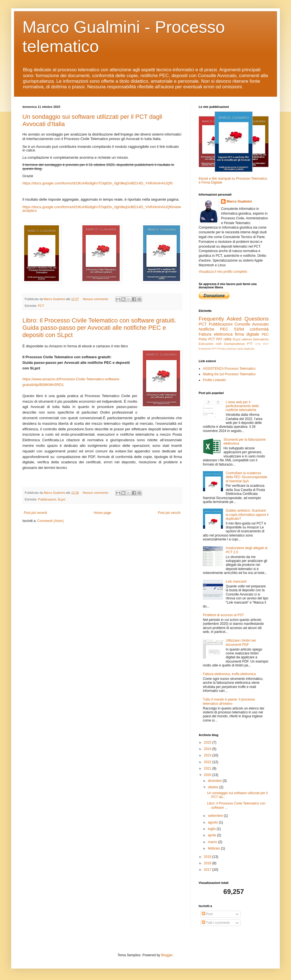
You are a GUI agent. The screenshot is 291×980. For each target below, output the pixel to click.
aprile (213, 835)
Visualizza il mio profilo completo (223, 272)
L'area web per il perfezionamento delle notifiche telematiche (242, 406)
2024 (208, 749)
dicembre (215, 781)
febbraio (214, 848)
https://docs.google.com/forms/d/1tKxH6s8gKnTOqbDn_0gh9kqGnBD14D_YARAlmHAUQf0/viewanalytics (102, 209)
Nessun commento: (96, 299)
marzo (213, 842)
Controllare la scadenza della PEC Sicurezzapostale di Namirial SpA (247, 477)
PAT (219, 339)
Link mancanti (236, 582)
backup (232, 349)
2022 (208, 762)
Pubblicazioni (47, 499)
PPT (214, 349)
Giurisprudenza (234, 344)
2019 (208, 857)
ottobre (214, 787)
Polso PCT (207, 339)
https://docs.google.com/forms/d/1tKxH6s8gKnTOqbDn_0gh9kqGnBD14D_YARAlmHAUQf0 (98, 183)
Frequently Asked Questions (234, 319)
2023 (208, 755)
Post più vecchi (169, 513)
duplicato (249, 349)
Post (207, 914)
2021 (208, 768)
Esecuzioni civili (210, 344)
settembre (216, 816)
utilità (227, 339)
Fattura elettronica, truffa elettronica (229, 674)
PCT (41, 306)
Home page (102, 513)
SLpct (62, 499)
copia (240, 349)
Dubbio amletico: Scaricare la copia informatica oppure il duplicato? (247, 515)
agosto (213, 822)
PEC (265, 334)
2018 (208, 863)
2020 (208, 775)
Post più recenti (35, 513)
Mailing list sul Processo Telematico (229, 374)
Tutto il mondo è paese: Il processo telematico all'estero (229, 701)
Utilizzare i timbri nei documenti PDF (241, 642)
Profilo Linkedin (214, 380)
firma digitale (247, 334)
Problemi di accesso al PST (223, 615)
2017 (208, 870)
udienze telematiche (255, 339)
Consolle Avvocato (252, 324)
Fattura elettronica (216, 334)
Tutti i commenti (216, 923)
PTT (250, 344)
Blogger (167, 955)
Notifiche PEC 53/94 (221, 329)
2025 (208, 742)
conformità (259, 329)
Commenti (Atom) (50, 521)
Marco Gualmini (239, 201)
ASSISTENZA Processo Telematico (229, 369)
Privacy (222, 349)
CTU (258, 344)
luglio (212, 829)
